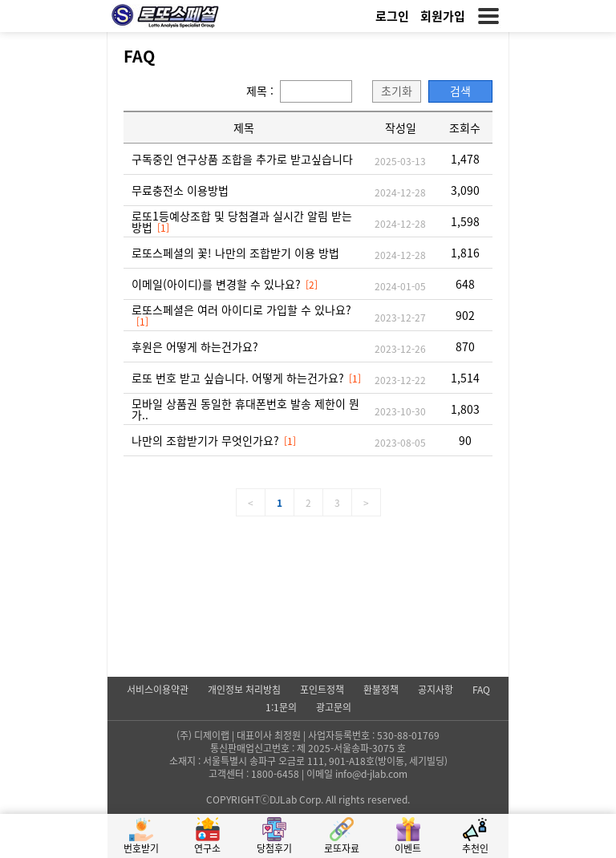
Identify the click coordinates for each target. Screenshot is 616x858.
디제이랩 (212, 735)
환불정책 (381, 688)
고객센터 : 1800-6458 (254, 774)
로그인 (392, 16)
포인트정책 (322, 688)
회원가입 (443, 16)
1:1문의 (281, 706)
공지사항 (436, 688)
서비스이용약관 (158, 688)
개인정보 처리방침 (244, 688)
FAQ (481, 688)
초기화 (397, 91)
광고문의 (334, 706)
